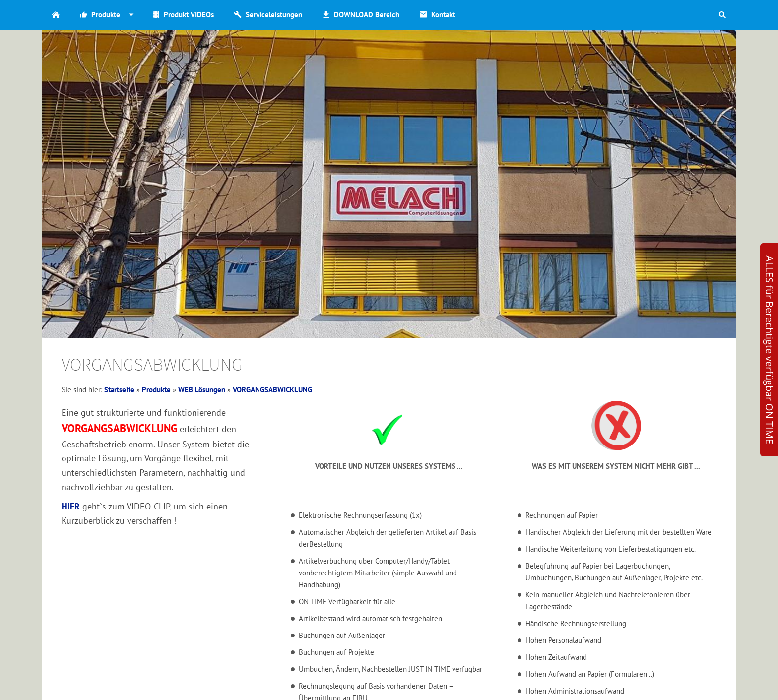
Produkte (156, 390)
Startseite (119, 390)
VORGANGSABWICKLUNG (272, 390)
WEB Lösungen (202, 390)
